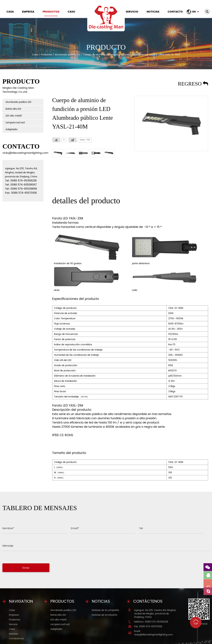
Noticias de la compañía (105, 610)
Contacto (175, 12)
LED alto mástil (14, 116)
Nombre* (8, 528)
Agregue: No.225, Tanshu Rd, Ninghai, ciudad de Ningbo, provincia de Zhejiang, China (155, 614)
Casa (10, 12)
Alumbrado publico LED (68, 55)
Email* (75, 528)
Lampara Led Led (15, 123)
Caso (71, 12)
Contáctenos (16, 639)
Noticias (153, 12)
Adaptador (12, 129)
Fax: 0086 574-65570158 (148, 626)
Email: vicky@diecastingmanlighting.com (153, 633)
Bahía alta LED (13, 109)
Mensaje (8, 546)
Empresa (28, 12)
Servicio (132, 12)
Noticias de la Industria (104, 615)
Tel (141, 528)
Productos (51, 12)
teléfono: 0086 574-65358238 (151, 622)
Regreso (193, 84)
